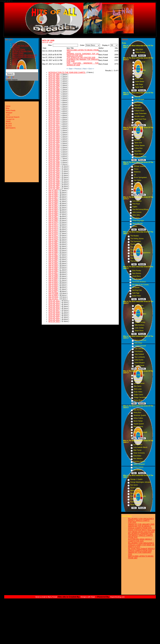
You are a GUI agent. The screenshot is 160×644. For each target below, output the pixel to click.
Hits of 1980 (53, 241)
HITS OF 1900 (54, 93)
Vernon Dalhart (139, 383)
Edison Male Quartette (138, 496)
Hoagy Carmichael (140, 397)
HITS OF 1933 (54, 153)
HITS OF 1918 (54, 127)
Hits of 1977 (53, 235)
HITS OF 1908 (54, 108)
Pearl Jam (138, 134)
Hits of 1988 (53, 256)
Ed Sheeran (139, 67)
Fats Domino (137, 273)
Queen (135, 226)
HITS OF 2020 (54, 316)
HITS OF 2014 (54, 305)
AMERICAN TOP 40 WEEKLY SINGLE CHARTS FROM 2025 (140, 527)
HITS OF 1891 (54, 76)
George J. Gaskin (136, 479)
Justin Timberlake (140, 113)
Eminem (137, 122)
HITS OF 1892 (54, 78)
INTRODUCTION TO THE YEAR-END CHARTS (67, 72)
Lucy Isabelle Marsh (140, 447)
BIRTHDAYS (17, 64)
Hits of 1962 (53, 207)
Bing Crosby (139, 305)
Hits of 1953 (53, 190)
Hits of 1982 (53, 245)
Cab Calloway (139, 349)
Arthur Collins (138, 418)
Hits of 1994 (53, 267)
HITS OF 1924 (54, 138)
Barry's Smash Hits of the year (24, 57)
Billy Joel (137, 183)
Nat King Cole (137, 290)
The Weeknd (140, 73)
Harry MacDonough (140, 432)
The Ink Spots (139, 365)
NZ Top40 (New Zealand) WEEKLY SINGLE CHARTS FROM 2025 (141, 549)
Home (15, 44)
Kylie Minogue (139, 99)
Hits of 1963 (53, 209)
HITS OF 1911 (54, 114)
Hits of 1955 (53, 194)
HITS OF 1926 (54, 142)
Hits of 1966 (53, 215)
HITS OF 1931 (54, 149)
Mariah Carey (139, 137)
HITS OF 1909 (54, 110)
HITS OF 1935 (54, 157)
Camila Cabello (140, 70)
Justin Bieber (140, 82)
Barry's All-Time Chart (21, 46)
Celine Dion (138, 148)
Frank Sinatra (139, 308)
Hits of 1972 (53, 226)
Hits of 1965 (53, 213)
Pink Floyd (136, 204)
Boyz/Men (138, 151)
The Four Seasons (137, 247)
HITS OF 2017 (54, 310)
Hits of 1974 (53, 230)
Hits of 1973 (53, 228)
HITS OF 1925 (54, 140)
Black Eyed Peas (140, 119)
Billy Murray (138, 410)
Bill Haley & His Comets (140, 285)
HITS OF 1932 (54, 151)
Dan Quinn (134, 485)
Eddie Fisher (137, 296)
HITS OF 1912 (54, 115)
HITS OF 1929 (54, 145)
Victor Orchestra (139, 453)
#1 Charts (16, 47)
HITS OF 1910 (54, 112)
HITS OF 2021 (54, 318)
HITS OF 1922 (54, 134)
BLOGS (15, 62)
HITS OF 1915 (54, 121)
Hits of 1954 (53, 192)
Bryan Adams (139, 154)
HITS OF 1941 (54, 168)
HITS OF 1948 (54, 181)
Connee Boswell (140, 346)
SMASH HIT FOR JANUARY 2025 (141, 524)
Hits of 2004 (53, 286)
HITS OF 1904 (54, 100)
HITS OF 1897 (54, 87)
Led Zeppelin (137, 201)
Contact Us (17, 59)
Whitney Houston (140, 157)
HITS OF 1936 (54, 159)
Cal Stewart (137, 470)
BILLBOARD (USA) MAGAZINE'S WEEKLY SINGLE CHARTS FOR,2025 (141, 520)
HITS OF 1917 (54, 125)
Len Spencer (138, 445)
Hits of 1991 (53, 261)
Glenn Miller (139, 311)
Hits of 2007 (53, 291)
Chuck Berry (136, 276)
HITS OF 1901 (54, 95)
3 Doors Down (139, 111)
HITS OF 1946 (54, 177)
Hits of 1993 (53, 265)
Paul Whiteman (139, 375)
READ (15, 61)
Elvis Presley (137, 271)
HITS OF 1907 (54, 106)
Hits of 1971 (53, 224)
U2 (135, 175)
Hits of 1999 (53, 276)
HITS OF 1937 (54, 160)
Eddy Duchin (139, 360)
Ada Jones (137, 435)
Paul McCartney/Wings (140, 209)
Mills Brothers (139, 325)
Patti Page (136, 293)
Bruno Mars (139, 79)
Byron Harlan (138, 421)
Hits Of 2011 (53, 299)
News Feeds (11, 110)
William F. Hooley (136, 491)
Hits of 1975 (53, 232)
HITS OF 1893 (54, 80)
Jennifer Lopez (140, 116)
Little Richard (137, 279)
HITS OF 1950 (54, 185)
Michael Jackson (140, 166)
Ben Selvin (138, 386)
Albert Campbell (139, 464)
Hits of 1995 (53, 269)
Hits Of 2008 (53, 293)
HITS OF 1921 (54, 132)
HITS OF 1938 (54, 162)
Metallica (137, 140)
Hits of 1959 (53, 202)
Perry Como (139, 319)
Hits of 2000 (53, 278)
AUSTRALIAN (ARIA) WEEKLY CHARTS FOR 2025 (140, 540)
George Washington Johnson (140, 482)
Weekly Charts (18, 53)
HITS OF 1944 (54, 173)
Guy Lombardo (140, 357)
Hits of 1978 (53, 237)
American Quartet (140, 415)
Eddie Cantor (138, 395)
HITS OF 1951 (54, 187)
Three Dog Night (138, 221)
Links (8, 115)
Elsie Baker (137, 456)
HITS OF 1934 (54, 155)
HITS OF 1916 (54, 123)
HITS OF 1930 (54, 147)
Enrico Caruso (138, 467)
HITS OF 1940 (54, 166)
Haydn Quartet (139, 424)
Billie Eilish (139, 50)
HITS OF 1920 (54, 130)
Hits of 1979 (53, 239)
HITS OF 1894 (54, 82)
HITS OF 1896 (54, 85)
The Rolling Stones (137, 239)
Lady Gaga (139, 84)
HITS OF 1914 (54, 119)
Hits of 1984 (53, 248)
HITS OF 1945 (54, 175)
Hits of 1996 (53, 271)
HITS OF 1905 (54, 102)
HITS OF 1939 (54, 164)
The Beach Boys (136, 244)
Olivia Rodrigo (140, 52)
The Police (138, 186)
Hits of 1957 (53, 198)
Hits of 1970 (53, 222)
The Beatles (135, 236)
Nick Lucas (138, 389)
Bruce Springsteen (140, 177)
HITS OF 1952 (54, 188)
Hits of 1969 (53, 220)
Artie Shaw (138, 343)
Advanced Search (13, 117)
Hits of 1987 (53, 254)
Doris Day (138, 317)
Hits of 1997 (53, 273)
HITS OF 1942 (54, 170)
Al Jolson (137, 378)
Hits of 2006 (53, 290)
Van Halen (137, 180)
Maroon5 (137, 105)
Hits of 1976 (53, 233)
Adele (137, 76)
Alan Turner (137, 450)
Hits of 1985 (53, 250)
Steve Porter (135, 493)
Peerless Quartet (139, 461)
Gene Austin (138, 381)
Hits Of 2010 (53, 297)
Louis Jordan (139, 328)
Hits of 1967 (53, 217)
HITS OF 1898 (54, 89)
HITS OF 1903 (54, 99)
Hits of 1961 (53, 205)
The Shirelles (135, 258)
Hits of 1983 (53, 246)
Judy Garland (139, 354)
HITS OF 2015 (54, 306)
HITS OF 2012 (54, 301)
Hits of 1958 (53, 200)
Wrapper (9, 113)
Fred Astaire (139, 351)
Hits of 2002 (53, 282)
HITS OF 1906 (54, 104)
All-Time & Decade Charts (22, 51)
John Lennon (137, 212)
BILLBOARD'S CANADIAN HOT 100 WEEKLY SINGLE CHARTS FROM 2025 (140, 535)
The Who (134, 255)
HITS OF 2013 (54, 303)
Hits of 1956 (53, 196)
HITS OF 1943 (54, 172)
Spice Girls (138, 143)
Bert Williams (138, 459)
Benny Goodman (140, 340)
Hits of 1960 (53, 203)
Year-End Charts (19, 49)
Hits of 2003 (53, 284)
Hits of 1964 (53, 211)
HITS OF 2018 (54, 312)
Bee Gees (136, 218)
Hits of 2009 (53, 295)
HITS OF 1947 (54, 179)
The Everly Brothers (139, 282)
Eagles (135, 207)
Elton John (136, 215)
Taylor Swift (139, 87)
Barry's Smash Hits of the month (25, 55)
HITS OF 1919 (54, 129)
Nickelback (138, 108)
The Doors (134, 261)
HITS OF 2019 (54, 314)
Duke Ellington (140, 363)
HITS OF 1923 (54, 136)
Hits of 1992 (53, 263)
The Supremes (136, 241)
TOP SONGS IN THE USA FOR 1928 (81, 57)
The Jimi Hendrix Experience (140, 253)
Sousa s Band (135, 488)
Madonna (137, 172)
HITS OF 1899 (54, 91)
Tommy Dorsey (140, 322)
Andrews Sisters (140, 314)
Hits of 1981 (53, 243)
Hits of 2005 (53, 288)
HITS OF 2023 (54, 321)
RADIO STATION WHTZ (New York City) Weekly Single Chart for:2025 (142, 531)
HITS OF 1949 (54, 183)
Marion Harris (138, 427)
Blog (7, 108)
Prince (136, 169)
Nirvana (137, 131)
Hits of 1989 (53, 258)
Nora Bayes (138, 429)
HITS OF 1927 (54, 144)
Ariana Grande (140, 62)
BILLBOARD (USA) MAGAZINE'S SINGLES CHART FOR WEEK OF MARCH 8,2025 (141, 545)
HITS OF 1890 (54, 74)
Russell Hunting (136, 502)
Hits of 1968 (53, 218)
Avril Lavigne (139, 102)
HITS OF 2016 (54, 308)
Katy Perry (139, 65)
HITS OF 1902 (54, 97)
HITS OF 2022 (54, 320)
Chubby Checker (136, 250)
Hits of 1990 (53, 260)
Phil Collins (138, 189)
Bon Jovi (137, 191)
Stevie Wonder (138, 223)
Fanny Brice (138, 400)
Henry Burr (137, 413)
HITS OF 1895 (54, 84)
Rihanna (137, 97)
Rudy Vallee (138, 392)
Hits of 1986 (53, 252)
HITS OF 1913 (54, 117)
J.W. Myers (134, 499)
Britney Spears (140, 145)
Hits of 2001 (53, 280)
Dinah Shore (139, 331)
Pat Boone (136, 287)
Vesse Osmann (136, 505)
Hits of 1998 (53, 275)
